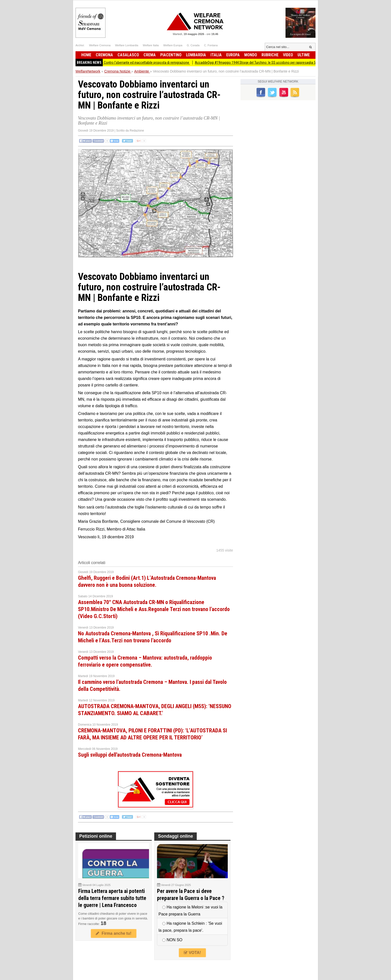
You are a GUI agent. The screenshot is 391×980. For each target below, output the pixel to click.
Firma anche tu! (113, 933)
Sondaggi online (175, 836)
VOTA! (192, 953)
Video (288, 55)
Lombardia (196, 55)
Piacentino (171, 55)
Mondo (251, 55)
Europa (233, 55)
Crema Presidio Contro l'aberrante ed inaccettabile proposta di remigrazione (139, 63)
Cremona (104, 55)
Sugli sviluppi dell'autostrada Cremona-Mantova (130, 755)
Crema (150, 55)
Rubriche (270, 55)
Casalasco (128, 55)
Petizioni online (96, 836)
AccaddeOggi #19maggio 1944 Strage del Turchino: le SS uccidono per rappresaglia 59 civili (263, 63)
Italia (216, 55)
